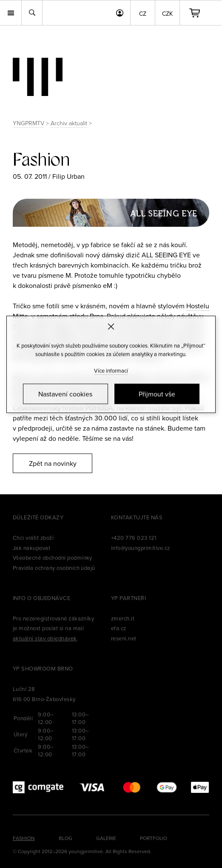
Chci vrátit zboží (33, 538)
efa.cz (119, 628)
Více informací (111, 371)
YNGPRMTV (28, 123)
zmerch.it (123, 618)
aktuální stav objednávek (45, 638)
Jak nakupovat (31, 548)
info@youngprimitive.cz (141, 548)
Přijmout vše (157, 394)
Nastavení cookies (65, 394)
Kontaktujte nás (137, 517)
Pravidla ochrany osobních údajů (54, 568)
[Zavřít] (111, 326)
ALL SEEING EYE (166, 255)
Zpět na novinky (53, 463)
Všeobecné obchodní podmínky (53, 558)
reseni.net (124, 638)
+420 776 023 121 (134, 538)
